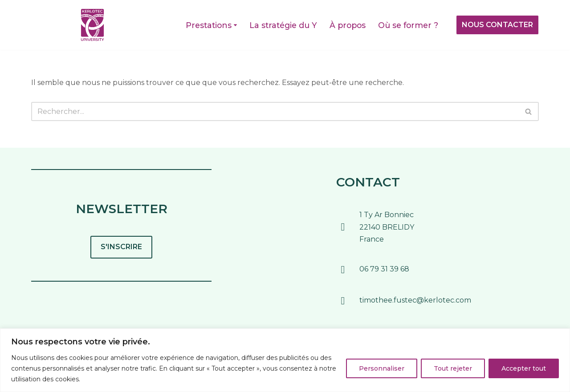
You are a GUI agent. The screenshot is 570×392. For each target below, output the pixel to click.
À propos (348, 25)
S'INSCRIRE (121, 247)
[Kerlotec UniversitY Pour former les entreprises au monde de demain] (92, 25)
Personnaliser (382, 368)
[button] (235, 25)
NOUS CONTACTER (497, 25)
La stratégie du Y (283, 25)
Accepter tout (524, 368)
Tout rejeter (453, 368)
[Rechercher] (275, 111)
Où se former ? (408, 25)
